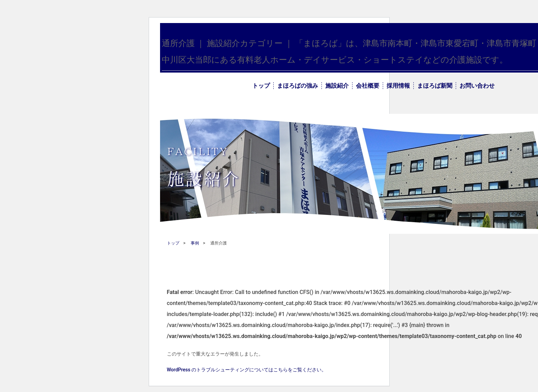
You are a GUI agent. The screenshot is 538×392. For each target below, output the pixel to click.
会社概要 (368, 86)
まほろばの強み (298, 86)
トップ (261, 86)
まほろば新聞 (435, 86)
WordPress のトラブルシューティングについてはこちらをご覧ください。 (247, 370)
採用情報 (398, 86)
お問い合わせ (477, 86)
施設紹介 (337, 86)
